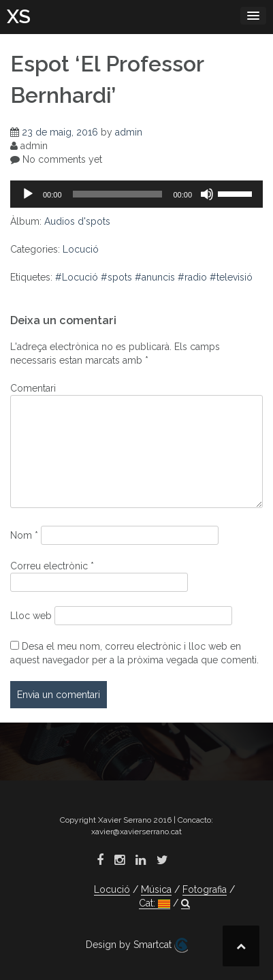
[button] (186, 903)
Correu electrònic (52, 566)
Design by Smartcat (137, 945)
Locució (81, 249)
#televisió (231, 277)
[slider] (118, 194)
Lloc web (31, 616)
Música (156, 889)
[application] (136, 194)
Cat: (155, 903)
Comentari (33, 388)
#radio (192, 277)
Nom (24, 535)
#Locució (77, 277)
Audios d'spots (77, 221)
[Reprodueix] (28, 194)
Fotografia (205, 889)
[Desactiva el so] (207, 194)
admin (129, 132)
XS (19, 17)
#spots (116, 277)
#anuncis (155, 277)
